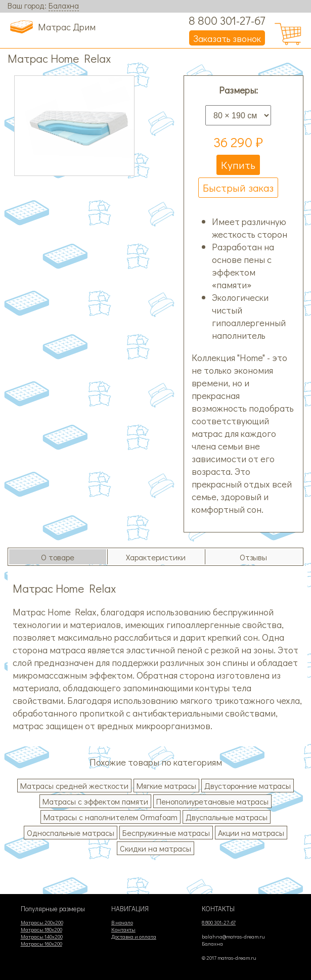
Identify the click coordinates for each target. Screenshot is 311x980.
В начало (122, 922)
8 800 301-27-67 (227, 20)
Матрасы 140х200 (42, 937)
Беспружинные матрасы (166, 833)
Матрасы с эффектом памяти (95, 801)
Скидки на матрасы (155, 848)
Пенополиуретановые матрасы (212, 801)
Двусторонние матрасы (248, 786)
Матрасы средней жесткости (74, 786)
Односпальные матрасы (71, 833)
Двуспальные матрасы (227, 817)
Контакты (123, 929)
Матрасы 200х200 (42, 922)
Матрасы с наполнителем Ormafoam (110, 817)
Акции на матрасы (251, 833)
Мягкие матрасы (166, 786)
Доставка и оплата (134, 937)
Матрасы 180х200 (41, 929)
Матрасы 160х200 (41, 944)
